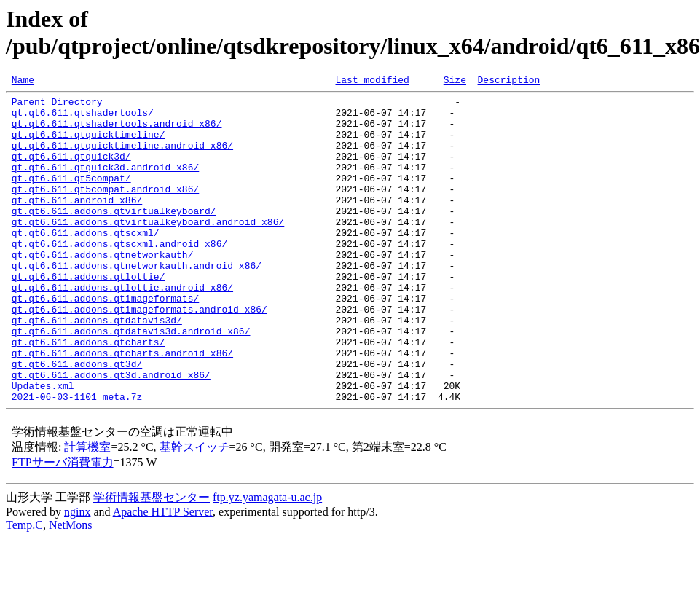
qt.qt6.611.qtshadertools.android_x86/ (117, 132)
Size (455, 82)
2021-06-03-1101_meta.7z (77, 460)
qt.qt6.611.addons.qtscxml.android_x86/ (119, 276)
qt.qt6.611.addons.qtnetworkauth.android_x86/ (137, 302)
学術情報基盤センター (152, 561)
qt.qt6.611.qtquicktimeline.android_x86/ (122, 158)
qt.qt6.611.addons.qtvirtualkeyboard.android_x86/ (148, 250)
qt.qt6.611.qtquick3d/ (71, 171)
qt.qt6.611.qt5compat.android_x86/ (105, 211)
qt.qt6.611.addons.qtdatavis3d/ (97, 368)
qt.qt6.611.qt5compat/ (71, 197)
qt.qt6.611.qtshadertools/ (83, 119)
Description (508, 82)
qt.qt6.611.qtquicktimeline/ (89, 145)
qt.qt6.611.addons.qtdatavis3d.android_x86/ (131, 381)
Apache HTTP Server (163, 575)
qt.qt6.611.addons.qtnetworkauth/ (103, 289)
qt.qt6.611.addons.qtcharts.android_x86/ (122, 407)
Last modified (372, 82)
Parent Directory (57, 106)
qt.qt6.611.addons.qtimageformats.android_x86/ (139, 355)
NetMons (71, 588)
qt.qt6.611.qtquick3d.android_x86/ (105, 184)
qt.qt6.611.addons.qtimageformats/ (105, 342)
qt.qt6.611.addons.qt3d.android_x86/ (111, 433)
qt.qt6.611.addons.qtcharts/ (89, 394)
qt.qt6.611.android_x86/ (77, 224)
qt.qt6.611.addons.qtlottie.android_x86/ (122, 329)
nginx (77, 575)
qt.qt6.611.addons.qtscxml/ (86, 263)
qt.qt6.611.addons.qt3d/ (77, 420)
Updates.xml (43, 447)
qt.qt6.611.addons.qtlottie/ (89, 315)
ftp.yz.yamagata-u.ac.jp (267, 561)
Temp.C (24, 588)
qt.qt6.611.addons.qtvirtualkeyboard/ (114, 237)
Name (23, 82)
